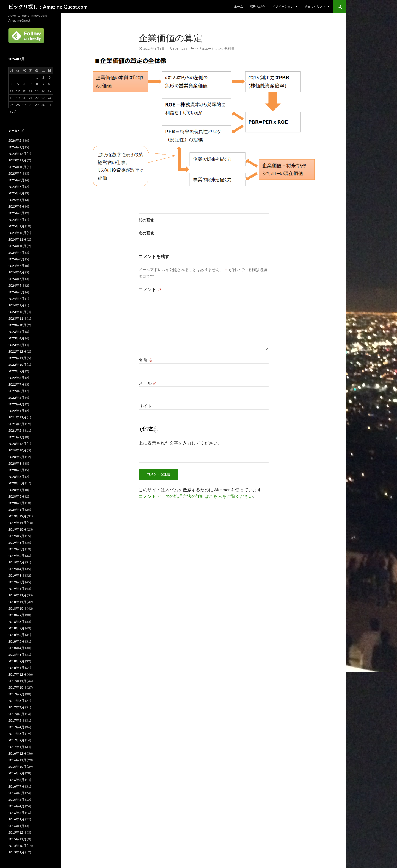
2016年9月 (16, 773)
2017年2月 (16, 740)
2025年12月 (17, 154)
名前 (146, 360)
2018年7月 (16, 628)
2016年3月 (16, 813)
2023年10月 (17, 325)
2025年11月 (17, 160)
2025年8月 (16, 180)
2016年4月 (16, 806)
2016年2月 (16, 819)
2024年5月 (16, 279)
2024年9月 (16, 252)
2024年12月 (17, 233)
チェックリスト (315, 6)
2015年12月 (17, 832)
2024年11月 (17, 239)
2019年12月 (17, 516)
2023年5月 (16, 332)
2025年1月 (16, 226)
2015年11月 (17, 839)
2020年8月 (16, 463)
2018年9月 (16, 615)
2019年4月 (16, 569)
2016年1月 (16, 826)
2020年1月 (16, 510)
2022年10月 (17, 365)
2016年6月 (16, 793)
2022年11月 (17, 358)
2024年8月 (16, 259)
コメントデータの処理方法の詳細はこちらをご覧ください (196, 496)
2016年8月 (16, 780)
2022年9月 (16, 371)
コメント (150, 289)
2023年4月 (16, 338)
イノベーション (283, 6)
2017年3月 (16, 734)
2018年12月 (17, 595)
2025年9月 (16, 173)
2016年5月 (16, 799)
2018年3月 (16, 655)
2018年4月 (16, 648)
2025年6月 (16, 193)
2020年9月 (16, 457)
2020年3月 (16, 496)
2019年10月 (17, 529)
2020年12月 (17, 444)
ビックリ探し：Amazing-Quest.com (48, 7)
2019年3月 (16, 575)
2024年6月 (16, 272)
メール (148, 383)
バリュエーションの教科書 (215, 48)
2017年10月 (17, 687)
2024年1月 (16, 305)
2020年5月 (16, 483)
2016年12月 (17, 753)
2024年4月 (16, 285)
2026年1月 (16, 147)
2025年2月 (16, 220)
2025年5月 (16, 200)
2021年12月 (17, 417)
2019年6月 (16, 556)
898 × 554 (180, 48)
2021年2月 (16, 430)
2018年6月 (16, 635)
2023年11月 (17, 318)
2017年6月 (16, 714)
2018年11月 (17, 602)
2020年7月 (16, 470)
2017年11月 (17, 681)
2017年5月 (16, 720)
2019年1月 (16, 589)
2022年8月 (16, 378)
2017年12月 (17, 674)
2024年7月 (16, 266)
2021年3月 (16, 424)
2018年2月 (16, 661)
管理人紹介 (258, 6)
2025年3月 (16, 213)
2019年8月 (16, 542)
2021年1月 (16, 437)
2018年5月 (16, 641)
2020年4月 (16, 490)
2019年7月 (16, 549)
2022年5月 (16, 397)
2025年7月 (16, 187)
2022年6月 (16, 391)
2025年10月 (17, 167)
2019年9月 (16, 536)
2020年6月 (16, 477)
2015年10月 (17, 846)
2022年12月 (17, 351)
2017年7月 (16, 707)
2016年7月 (16, 786)
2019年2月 (16, 582)
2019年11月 (17, 523)
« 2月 (13, 112)
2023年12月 (17, 312)
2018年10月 (17, 608)
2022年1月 (16, 411)
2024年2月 (16, 299)
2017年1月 (16, 747)
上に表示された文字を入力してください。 (180, 443)
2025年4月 (16, 206)
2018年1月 (16, 668)
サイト (145, 406)
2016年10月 (17, 767)
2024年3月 (16, 292)
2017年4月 (16, 727)
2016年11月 (17, 760)
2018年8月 (16, 622)
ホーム (239, 6)
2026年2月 (16, 140)
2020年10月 (17, 450)
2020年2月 (16, 503)
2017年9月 (16, 694)
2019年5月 (16, 562)
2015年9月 (16, 852)
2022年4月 (16, 404)
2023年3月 (16, 345)
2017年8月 (16, 701)
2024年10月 (17, 246)
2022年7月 (16, 384)
